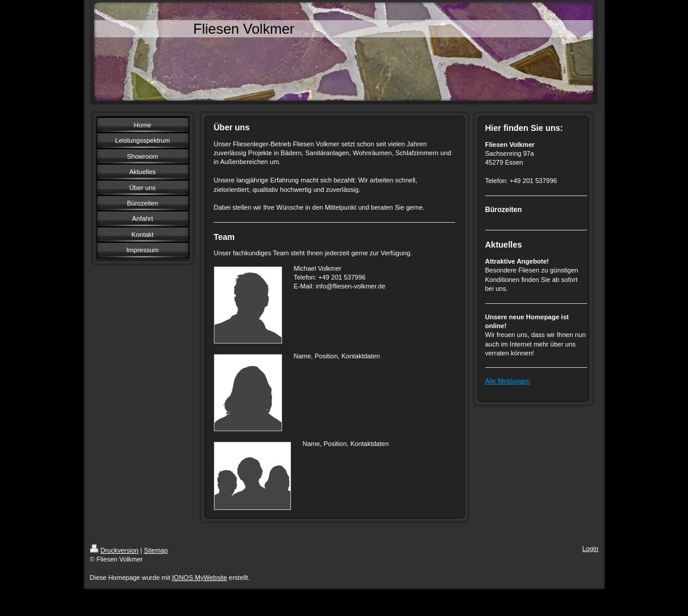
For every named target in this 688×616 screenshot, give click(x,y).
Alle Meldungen (508, 381)
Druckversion (114, 550)
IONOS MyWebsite (199, 577)
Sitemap (156, 550)
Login (591, 548)
